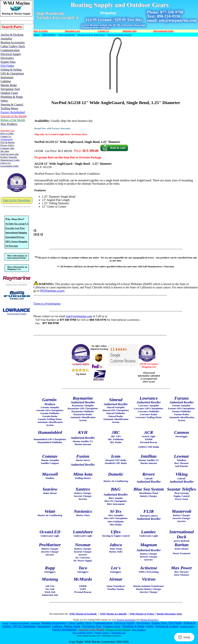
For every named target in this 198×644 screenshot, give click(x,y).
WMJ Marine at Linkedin (113, 614)
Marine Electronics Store (169, 614)
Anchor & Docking (20, 623)
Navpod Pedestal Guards (119, 35)
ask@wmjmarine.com (79, 316)
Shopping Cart (118, 633)
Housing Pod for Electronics (91, 35)
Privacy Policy (102, 633)
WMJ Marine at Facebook (83, 614)
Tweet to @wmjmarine (47, 304)
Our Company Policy (83, 633)
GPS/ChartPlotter (66, 35)
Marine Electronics (149, 620)
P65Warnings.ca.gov (52, 291)
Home (37, 35)
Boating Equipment (126, 620)
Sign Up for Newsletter (17, 200)
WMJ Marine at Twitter (142, 614)
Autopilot (35, 623)
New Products (139, 630)
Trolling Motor (187, 626)
